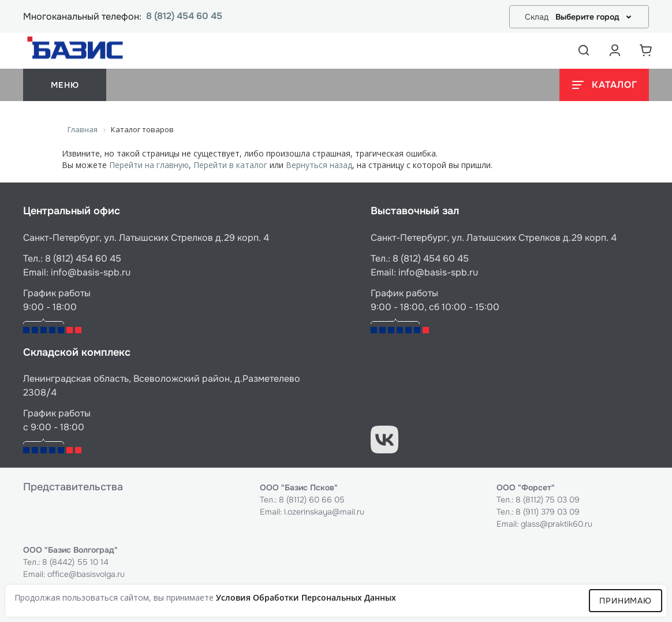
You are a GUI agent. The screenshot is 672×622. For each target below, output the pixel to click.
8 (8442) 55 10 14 (75, 562)
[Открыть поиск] (584, 50)
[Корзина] (646, 50)
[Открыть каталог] (604, 85)
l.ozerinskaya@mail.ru (324, 512)
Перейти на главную (149, 165)
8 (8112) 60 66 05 (312, 500)
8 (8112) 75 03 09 (548, 500)
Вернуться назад (319, 165)
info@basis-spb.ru (91, 272)
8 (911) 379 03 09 (548, 512)
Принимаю (626, 601)
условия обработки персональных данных (306, 597)
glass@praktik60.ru (557, 524)
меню (65, 85)
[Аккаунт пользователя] (615, 50)
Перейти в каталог (230, 165)
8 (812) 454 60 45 (184, 16)
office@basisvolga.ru (86, 574)
